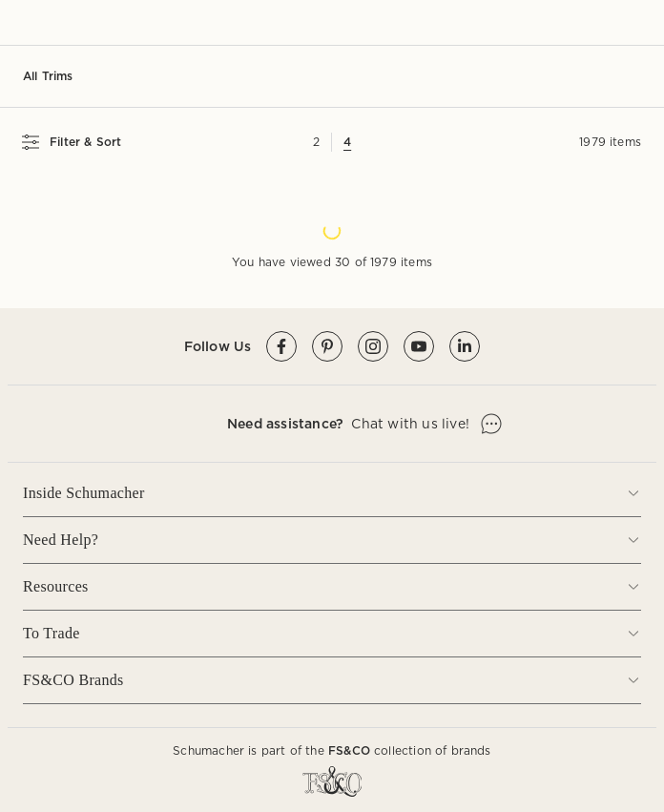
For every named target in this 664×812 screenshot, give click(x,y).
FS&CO (349, 750)
